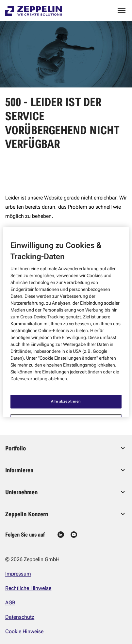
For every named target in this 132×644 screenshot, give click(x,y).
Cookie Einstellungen (66, 410)
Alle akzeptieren (66, 389)
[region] (66, 322)
